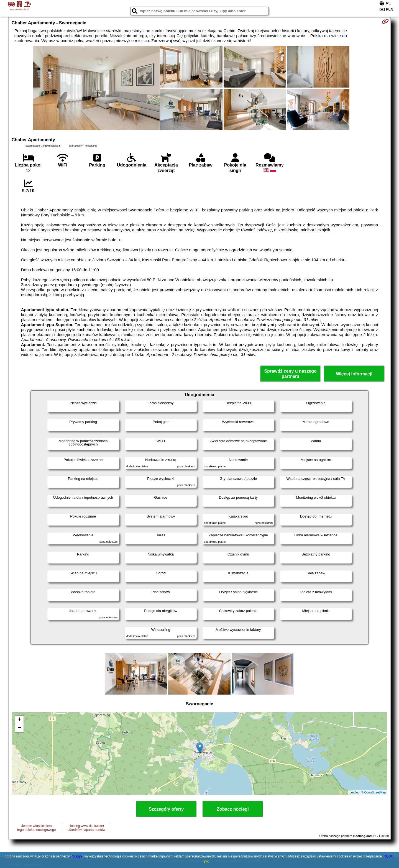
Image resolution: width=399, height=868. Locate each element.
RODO (389, 856)
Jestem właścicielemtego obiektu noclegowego (36, 828)
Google (77, 856)
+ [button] (20, 720)
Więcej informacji (354, 374)
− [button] (20, 728)
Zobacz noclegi (233, 809)
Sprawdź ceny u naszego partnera (290, 374)
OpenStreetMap (375, 792)
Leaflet (354, 792)
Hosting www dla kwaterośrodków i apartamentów (86, 828)
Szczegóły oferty (166, 809)
